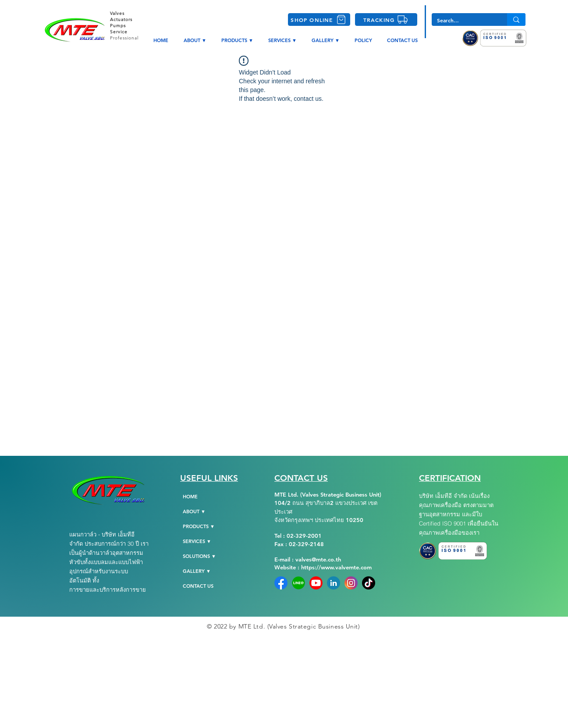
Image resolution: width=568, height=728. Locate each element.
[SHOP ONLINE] (319, 20)
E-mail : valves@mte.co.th (308, 559)
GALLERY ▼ (197, 571)
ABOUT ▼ (194, 511)
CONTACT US (198, 586)
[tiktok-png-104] (369, 583)
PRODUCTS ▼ (199, 526)
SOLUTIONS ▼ (199, 556)
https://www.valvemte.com (336, 567)
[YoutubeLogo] (316, 583)
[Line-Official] (298, 583)
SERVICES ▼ (197, 541)
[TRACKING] (386, 20)
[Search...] (463, 20)
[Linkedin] (334, 583)
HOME (190, 497)
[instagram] (351, 583)
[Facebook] (281, 583)
